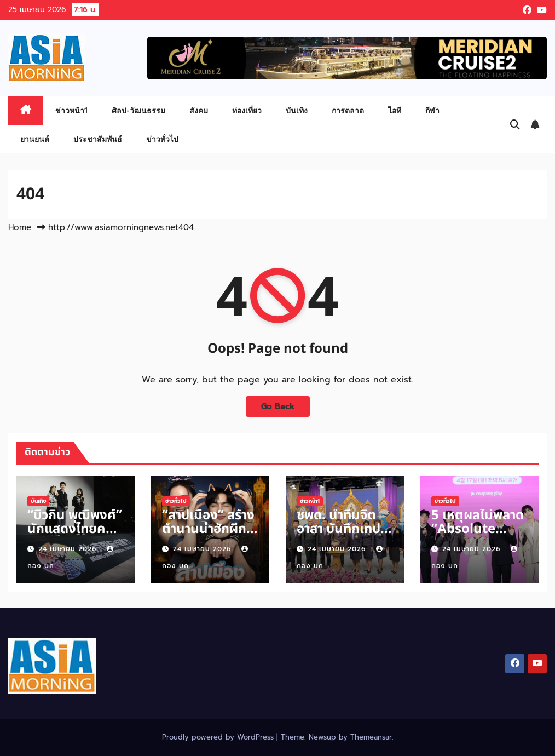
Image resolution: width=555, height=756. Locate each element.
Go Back (278, 406)
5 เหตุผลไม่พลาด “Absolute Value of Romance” (478, 536)
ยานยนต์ (35, 139)
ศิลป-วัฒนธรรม (138, 110)
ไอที (395, 110)
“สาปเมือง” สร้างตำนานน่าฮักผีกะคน (208, 529)
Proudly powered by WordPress (219, 737)
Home (20, 227)
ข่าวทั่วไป (162, 139)
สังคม (199, 110)
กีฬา (432, 110)
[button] (515, 125)
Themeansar (371, 737)
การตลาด (348, 110)
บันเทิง (297, 110)
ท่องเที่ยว (247, 110)
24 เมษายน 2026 (69, 549)
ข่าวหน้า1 (71, 110)
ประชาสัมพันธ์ (98, 139)
